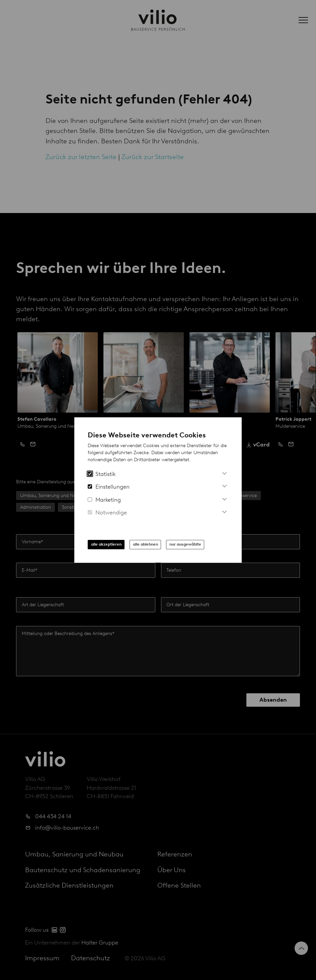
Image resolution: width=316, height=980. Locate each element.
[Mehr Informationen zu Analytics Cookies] (224, 472)
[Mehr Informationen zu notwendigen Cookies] (224, 511)
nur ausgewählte (185, 544)
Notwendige (107, 512)
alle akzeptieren (106, 544)
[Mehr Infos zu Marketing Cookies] (224, 498)
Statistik (102, 474)
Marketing (104, 500)
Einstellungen (109, 487)
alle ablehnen (145, 544)
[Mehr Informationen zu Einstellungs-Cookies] (224, 485)
